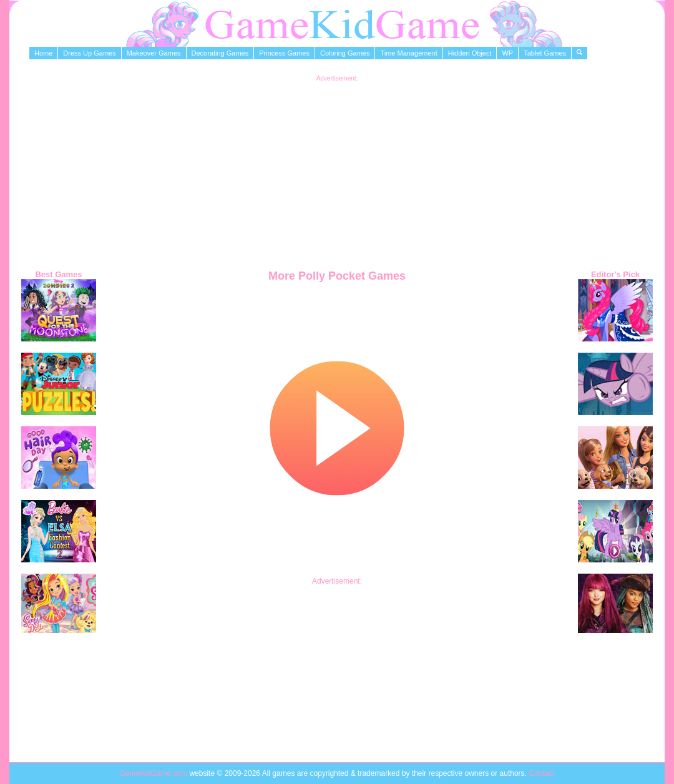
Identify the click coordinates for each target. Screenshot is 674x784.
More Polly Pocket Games (337, 276)
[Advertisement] (337, 169)
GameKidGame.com (154, 773)
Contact (541, 773)
